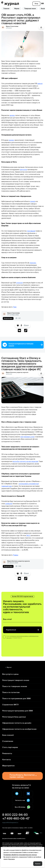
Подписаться (22, 639)
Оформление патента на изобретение (18, 738)
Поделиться (41, 27)
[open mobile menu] (42, 4)
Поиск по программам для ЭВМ (16, 708)
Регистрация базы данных (13, 726)
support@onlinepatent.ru (10, 832)
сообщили (9, 511)
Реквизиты (7, 763)
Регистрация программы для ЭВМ (17, 720)
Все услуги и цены (10, 683)
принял (34, 206)
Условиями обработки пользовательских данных (19, 855)
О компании (7, 751)
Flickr (16, 312)
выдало (13, 118)
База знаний (7, 744)
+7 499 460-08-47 (15, 828)
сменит (4, 86)
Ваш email (7, 629)
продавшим (33, 236)
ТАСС (40, 542)
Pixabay (17, 564)
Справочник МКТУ (10, 714)
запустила (29, 174)
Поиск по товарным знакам (14, 696)
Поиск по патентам (10, 702)
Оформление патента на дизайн (16, 732)
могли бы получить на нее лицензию (27, 466)
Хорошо (38, 864)
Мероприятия (8, 775)
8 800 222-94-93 (14, 824)
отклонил (20, 287)
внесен (12, 142)
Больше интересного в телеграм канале (23, 349)
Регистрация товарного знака (15, 690)
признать (35, 267)
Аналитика (8, 323)
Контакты (6, 769)
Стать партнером (9, 757)
